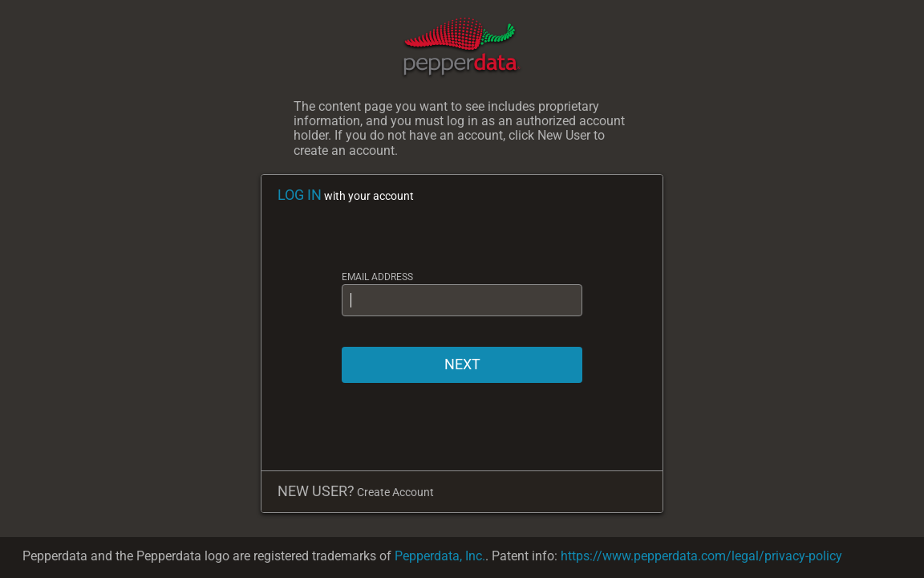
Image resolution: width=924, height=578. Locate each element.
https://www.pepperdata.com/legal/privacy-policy (701, 556)
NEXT (462, 364)
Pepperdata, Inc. (440, 556)
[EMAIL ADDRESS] (462, 300)
